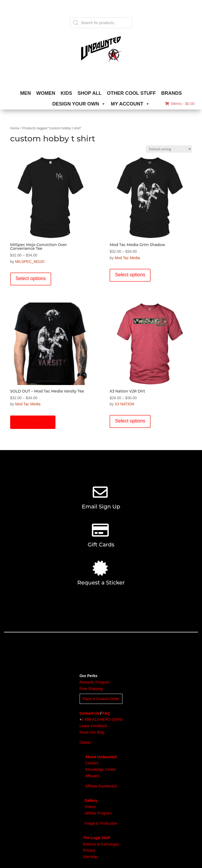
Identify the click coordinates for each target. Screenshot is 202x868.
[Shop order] (169, 149)
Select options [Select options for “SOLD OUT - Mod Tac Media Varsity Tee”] (33, 422)
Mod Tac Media (127, 258)
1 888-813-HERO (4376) (102, 719)
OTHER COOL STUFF (131, 93)
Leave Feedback (93, 726)
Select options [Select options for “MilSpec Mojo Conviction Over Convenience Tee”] (31, 278)
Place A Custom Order (101, 699)
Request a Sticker (101, 583)
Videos (90, 807)
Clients (85, 742)
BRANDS (172, 93)
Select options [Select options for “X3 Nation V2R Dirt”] (130, 421)
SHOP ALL (89, 93)
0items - (180, 104)
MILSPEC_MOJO (30, 262)
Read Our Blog (92, 732)
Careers (92, 763)
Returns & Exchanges (101, 844)
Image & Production (101, 823)
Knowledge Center (101, 769)
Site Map (90, 857)
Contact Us (89, 713)
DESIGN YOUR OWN (79, 104)
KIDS (66, 93)
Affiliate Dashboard (101, 786)
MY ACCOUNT (130, 104)
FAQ (106, 713)
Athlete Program (98, 813)
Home (15, 128)
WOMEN (46, 93)
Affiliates (92, 776)
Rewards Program (95, 682)
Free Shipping (91, 689)
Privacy (89, 850)
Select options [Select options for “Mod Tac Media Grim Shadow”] (130, 275)
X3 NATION (124, 404)
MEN (25, 93)
